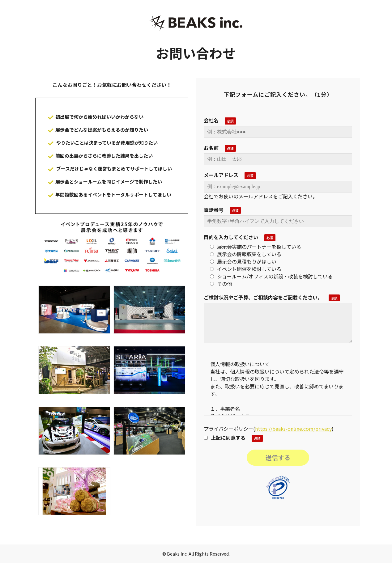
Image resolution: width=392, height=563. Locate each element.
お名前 (211, 148)
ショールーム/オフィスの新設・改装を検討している (271, 276)
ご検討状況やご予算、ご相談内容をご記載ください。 (263, 297)
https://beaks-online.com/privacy (293, 429)
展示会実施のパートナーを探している (256, 247)
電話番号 (214, 210)
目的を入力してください (231, 237)
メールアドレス (221, 175)
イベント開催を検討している (246, 269)
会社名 (211, 120)
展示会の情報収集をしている (246, 254)
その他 (221, 284)
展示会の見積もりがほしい (243, 261)
